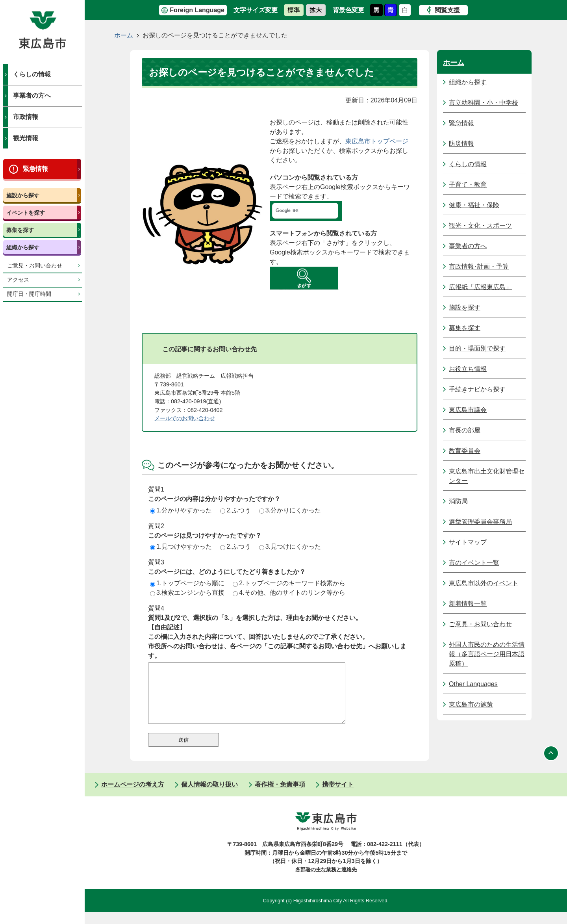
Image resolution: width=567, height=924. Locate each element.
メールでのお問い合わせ (185, 418)
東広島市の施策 (471, 704)
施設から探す (23, 195)
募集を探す (20, 230)
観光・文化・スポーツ (480, 225)
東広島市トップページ (377, 141)
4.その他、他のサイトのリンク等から (289, 593)
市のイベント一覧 (474, 563)
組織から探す (23, 247)
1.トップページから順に (187, 583)
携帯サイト (338, 796)
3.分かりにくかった (290, 510)
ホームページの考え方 (133, 796)
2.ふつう (235, 510)
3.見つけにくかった (290, 546)
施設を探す (465, 307)
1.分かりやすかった (181, 510)
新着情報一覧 (468, 604)
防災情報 (461, 144)
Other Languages (473, 684)
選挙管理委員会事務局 (480, 522)
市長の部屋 (465, 430)
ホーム (124, 35)
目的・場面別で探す (477, 348)
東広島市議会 (468, 410)
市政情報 (26, 117)
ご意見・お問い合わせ (35, 266)
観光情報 (26, 138)
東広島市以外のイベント (484, 583)
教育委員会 (465, 451)
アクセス (18, 280)
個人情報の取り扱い (209, 796)
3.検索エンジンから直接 (187, 593)
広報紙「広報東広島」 (480, 287)
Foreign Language (197, 10)
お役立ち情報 (468, 369)
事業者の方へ (32, 96)
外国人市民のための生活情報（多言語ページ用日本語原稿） (487, 654)
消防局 (458, 501)
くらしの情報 (32, 74)
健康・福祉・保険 (474, 205)
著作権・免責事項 (280, 796)
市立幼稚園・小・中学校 (484, 103)
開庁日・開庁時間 (29, 294)
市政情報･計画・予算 (479, 266)
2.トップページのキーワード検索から (289, 583)
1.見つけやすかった (181, 546)
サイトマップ (468, 542)
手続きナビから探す (477, 389)
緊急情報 (35, 169)
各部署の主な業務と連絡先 (326, 881)
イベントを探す (26, 213)
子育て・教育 (468, 185)
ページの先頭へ (551, 765)
